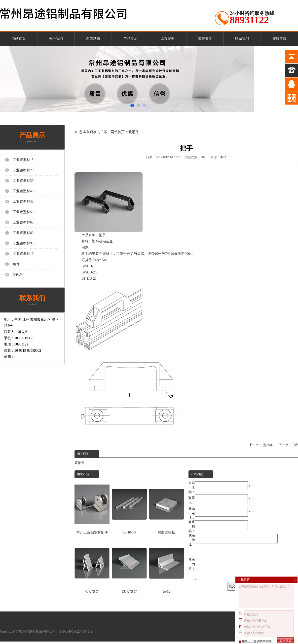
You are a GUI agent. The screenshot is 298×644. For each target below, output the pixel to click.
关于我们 (56, 39)
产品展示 (130, 39)
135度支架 (129, 567)
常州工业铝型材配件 (92, 508)
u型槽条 (267, 445)
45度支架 (92, 567)
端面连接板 (167, 508)
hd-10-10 (129, 508)
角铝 (167, 567)
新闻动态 (93, 39)
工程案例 (168, 39)
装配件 (134, 132)
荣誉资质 (205, 39)
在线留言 (279, 39)
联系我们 (242, 39)
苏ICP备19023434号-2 (76, 634)
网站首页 (19, 39)
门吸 (295, 445)
